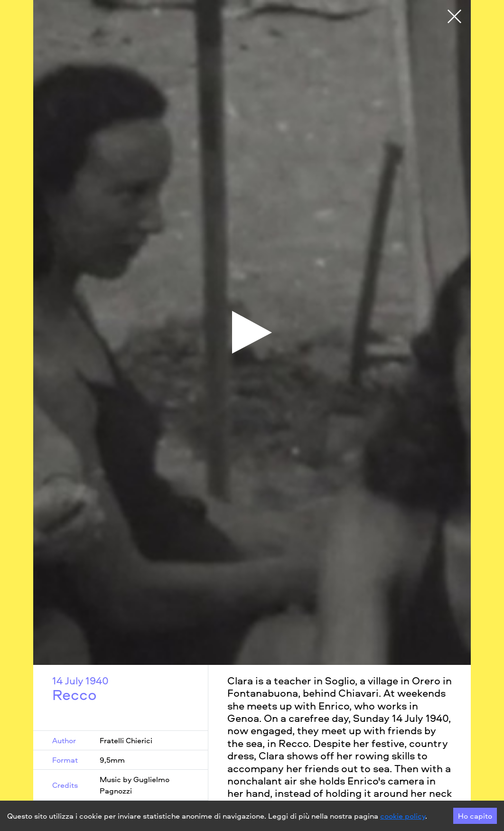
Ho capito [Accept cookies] (475, 816)
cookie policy (403, 816)
